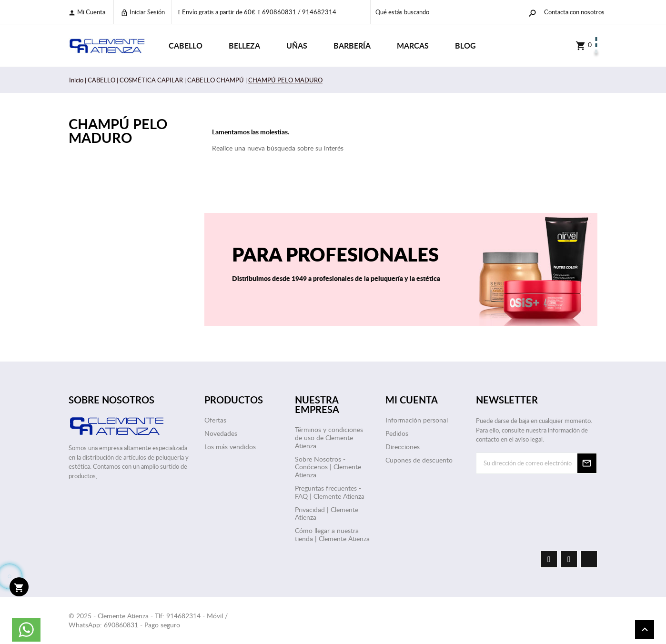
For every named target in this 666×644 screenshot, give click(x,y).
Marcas (413, 45)
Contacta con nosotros (574, 12)
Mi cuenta (87, 12)
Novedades (221, 433)
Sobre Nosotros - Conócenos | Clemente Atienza (328, 467)
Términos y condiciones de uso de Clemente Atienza (329, 438)
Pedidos (397, 433)
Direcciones (403, 447)
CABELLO (186, 45)
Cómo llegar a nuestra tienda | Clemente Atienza (332, 534)
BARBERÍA (352, 45)
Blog (465, 45)
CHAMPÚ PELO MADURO (118, 131)
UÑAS (297, 45)
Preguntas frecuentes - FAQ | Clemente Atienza (330, 492)
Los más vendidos (230, 447)
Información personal (417, 420)
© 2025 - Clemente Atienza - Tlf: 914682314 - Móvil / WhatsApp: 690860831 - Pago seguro (148, 620)
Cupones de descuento (419, 460)
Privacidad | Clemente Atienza (327, 513)
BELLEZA (244, 45)
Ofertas (215, 420)
